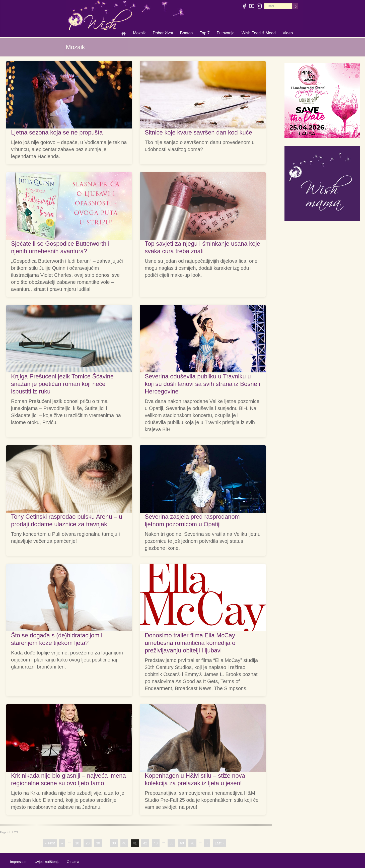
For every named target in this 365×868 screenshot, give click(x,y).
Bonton (187, 33)
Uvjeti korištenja (47, 862)
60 (182, 843)
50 (172, 843)
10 (77, 843)
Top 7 (205, 33)
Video (288, 33)
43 (156, 843)
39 (114, 843)
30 (98, 843)
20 (88, 843)
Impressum (19, 862)
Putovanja (226, 33)
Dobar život (163, 33)
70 (192, 843)
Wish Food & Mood (259, 33)
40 (124, 843)
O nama (73, 862)
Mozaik (139, 33)
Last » (220, 843)
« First (50, 843)
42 (145, 843)
